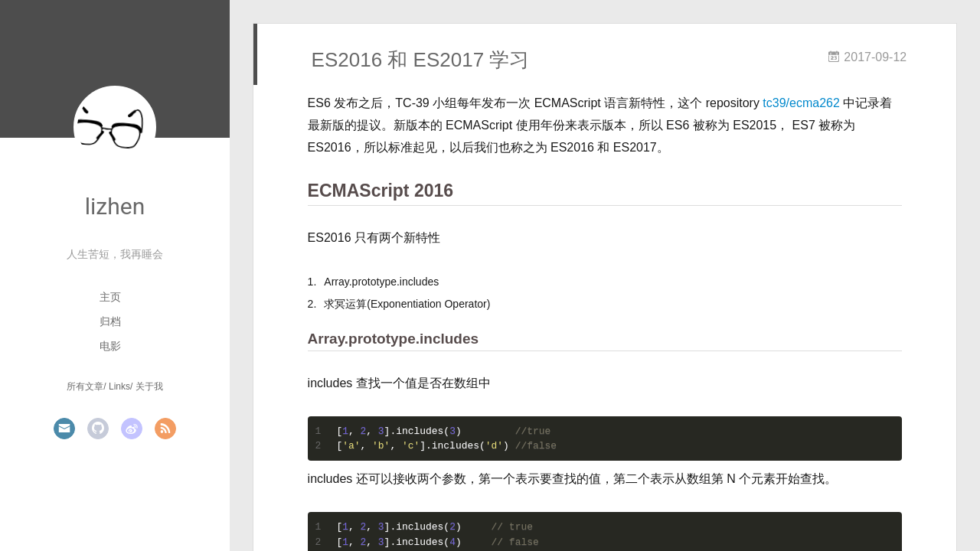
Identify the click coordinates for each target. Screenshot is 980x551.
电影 (110, 346)
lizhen (115, 206)
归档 (110, 321)
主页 (110, 297)
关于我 (149, 386)
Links (119, 386)
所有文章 (85, 386)
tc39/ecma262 (801, 103)
